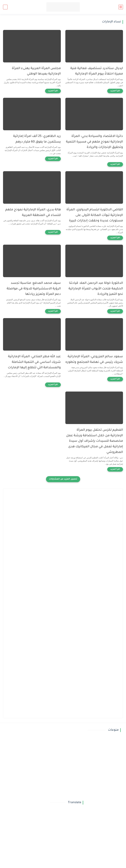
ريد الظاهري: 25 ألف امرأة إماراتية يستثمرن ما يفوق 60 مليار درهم (37, 139)
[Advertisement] (63, 519)
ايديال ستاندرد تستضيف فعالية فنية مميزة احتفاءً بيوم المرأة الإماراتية (97, 71)
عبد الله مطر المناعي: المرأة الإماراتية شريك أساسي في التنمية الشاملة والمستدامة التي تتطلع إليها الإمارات (34, 362)
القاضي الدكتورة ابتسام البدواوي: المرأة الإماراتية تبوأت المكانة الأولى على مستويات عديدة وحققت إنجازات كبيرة (95, 215)
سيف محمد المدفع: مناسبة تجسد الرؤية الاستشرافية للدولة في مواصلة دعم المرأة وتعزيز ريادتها (34, 289)
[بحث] (5, 7)
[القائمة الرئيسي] (121, 7)
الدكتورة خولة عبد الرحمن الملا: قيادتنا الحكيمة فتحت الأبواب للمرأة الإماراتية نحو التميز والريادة (96, 289)
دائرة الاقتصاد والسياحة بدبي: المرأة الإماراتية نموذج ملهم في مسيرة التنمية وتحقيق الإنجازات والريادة (94, 142)
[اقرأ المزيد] (115, 91)
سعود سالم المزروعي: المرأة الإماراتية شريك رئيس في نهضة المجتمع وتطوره (94, 360)
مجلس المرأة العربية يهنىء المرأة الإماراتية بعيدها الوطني (36, 71)
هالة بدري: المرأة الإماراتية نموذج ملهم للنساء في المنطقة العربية (33, 213)
